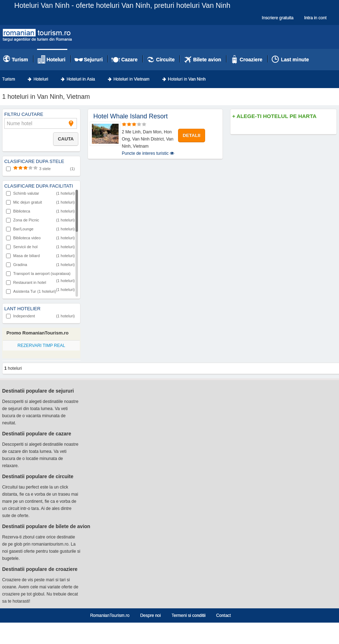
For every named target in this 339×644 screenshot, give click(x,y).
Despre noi (151, 615)
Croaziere (251, 60)
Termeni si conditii (189, 615)
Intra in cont (315, 18)
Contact (223, 615)
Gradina (40, 265)
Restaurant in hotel (40, 283)
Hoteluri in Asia (81, 79)
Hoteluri (56, 60)
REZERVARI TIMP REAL (41, 346)
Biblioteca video (40, 238)
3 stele (40, 169)
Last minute (295, 60)
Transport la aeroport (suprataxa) (40, 274)
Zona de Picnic (40, 220)
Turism (20, 60)
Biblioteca (40, 211)
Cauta (66, 139)
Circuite (165, 60)
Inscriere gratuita (278, 18)
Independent (40, 316)
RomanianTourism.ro (110, 615)
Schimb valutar (40, 193)
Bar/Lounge (40, 229)
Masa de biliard (40, 256)
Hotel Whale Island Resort (131, 116)
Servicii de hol (40, 247)
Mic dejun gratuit (40, 202)
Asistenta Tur (31, 291)
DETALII (192, 135)
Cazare (129, 60)
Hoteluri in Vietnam (132, 79)
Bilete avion (207, 60)
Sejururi (93, 60)
